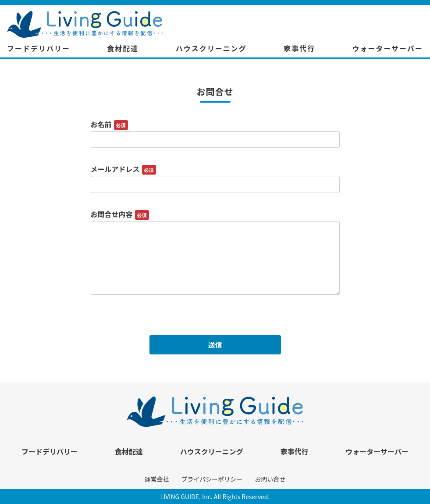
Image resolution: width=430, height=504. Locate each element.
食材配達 (123, 48)
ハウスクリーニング (211, 48)
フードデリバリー (39, 48)
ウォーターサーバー (387, 48)
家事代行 (299, 48)
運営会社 (157, 479)
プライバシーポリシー (212, 479)
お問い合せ (270, 479)
